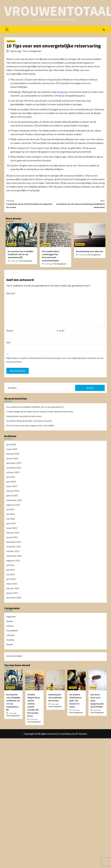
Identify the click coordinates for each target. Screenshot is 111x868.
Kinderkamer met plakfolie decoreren (24, 416)
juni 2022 (11, 514)
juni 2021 (11, 570)
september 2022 (14, 500)
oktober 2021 (13, 551)
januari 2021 (12, 593)
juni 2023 (11, 477)
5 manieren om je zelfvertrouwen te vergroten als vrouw (31, 204)
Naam (10, 331)
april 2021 (11, 579)
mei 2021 (11, 574)
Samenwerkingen (14, 656)
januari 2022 (12, 537)
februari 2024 (13, 454)
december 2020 (14, 598)
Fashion (10, 626)
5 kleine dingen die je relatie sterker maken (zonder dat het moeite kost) (40, 411)
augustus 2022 (13, 505)
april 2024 (11, 444)
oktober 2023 (13, 472)
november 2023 (14, 468)
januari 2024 (12, 458)
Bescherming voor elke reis (90, 251)
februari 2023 (13, 491)
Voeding (10, 640)
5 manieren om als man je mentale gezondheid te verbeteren (80, 204)
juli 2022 (10, 509)
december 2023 (14, 463)
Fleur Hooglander (32, 51)
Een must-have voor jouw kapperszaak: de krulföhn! (30, 425)
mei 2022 (11, 519)
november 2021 (14, 546)
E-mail (61, 331)
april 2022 (11, 523)
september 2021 (14, 556)
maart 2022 (12, 528)
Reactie (11, 293)
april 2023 (11, 482)
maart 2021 (12, 584)
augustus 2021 (13, 560)
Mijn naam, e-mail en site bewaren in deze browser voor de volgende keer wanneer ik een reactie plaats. (55, 360)
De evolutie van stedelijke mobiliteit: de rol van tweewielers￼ (21, 254)
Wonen (10, 644)
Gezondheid (12, 630)
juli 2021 (10, 565)
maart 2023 (12, 486)
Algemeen (11, 41)
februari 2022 (13, 533)
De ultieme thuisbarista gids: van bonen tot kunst (29, 421)
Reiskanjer (63, 92)
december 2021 (14, 542)
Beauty (10, 621)
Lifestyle (10, 635)
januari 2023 (12, 495)
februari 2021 (13, 588)
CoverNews (65, 734)
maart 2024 (12, 449)
